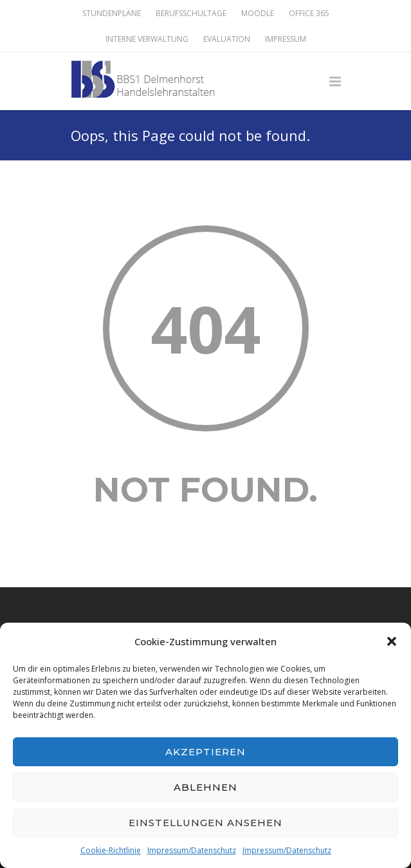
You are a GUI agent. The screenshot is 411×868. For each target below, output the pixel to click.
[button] (392, 641)
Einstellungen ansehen (205, 823)
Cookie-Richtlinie (111, 850)
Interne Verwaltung (147, 39)
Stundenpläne (112, 14)
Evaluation (227, 39)
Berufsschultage (191, 14)
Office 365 (309, 14)
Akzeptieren (205, 752)
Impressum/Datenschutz (192, 850)
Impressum (286, 39)
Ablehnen (205, 787)
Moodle (258, 14)
